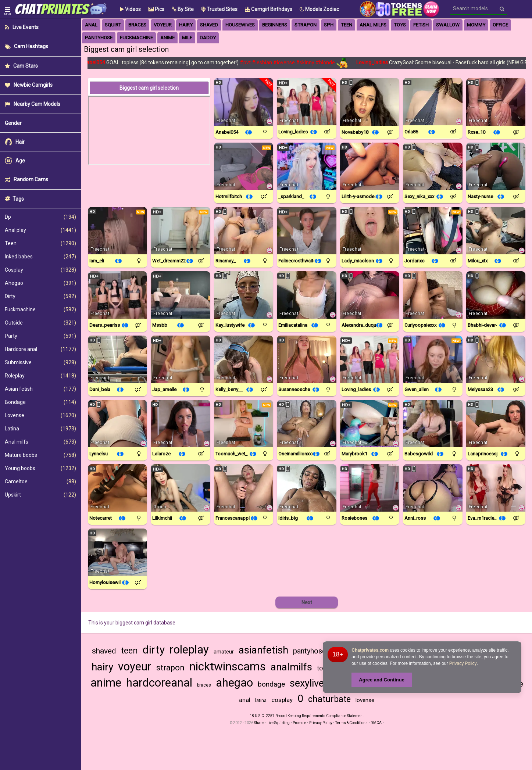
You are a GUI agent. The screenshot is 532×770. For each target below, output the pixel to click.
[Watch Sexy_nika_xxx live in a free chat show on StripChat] (433, 166)
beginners (275, 25)
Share (259, 723)
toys (400, 25)
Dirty (40, 296)
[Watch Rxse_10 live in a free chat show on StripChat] (496, 102)
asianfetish (263, 650)
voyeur (163, 25)
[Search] (502, 9)
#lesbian (266, 62)
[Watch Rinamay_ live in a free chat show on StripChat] (244, 231)
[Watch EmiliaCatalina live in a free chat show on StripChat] (306, 295)
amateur (224, 652)
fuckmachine (136, 38)
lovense (365, 700)
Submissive (40, 362)
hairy (186, 25)
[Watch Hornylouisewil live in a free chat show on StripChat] (117, 552)
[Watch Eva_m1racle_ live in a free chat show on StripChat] (496, 488)
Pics (156, 9)
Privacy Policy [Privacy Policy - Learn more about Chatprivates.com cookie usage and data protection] (463, 663)
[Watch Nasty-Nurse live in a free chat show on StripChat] (496, 166)
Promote (299, 723)
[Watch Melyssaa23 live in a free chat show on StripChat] (496, 359)
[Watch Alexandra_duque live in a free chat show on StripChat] (370, 295)
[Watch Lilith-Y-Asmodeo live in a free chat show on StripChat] (370, 166)
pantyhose (99, 38)
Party (40, 336)
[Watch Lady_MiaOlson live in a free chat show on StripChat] (370, 231)
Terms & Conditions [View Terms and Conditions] (351, 723)
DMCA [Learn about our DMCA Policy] (376, 723)
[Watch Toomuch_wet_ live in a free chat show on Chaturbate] (244, 424)
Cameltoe (40, 481)
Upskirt (40, 495)
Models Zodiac (319, 9)
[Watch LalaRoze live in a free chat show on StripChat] (180, 424)
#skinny (309, 62)
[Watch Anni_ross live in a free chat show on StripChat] (433, 488)
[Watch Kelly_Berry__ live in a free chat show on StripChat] (244, 359)
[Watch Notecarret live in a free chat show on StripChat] (117, 488)
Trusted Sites (219, 9)
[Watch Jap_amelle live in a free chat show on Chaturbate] (180, 359)
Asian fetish (40, 389)
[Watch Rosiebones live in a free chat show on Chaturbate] (370, 488)
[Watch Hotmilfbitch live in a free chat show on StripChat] (244, 166)
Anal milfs (40, 442)
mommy (476, 25)
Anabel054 (97, 62)
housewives (240, 25)
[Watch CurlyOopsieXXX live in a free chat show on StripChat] (433, 295)
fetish (421, 25)
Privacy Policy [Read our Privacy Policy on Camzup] (321, 723)
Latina (40, 429)
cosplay (282, 700)
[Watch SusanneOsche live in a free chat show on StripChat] (306, 359)
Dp (40, 217)
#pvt (249, 62)
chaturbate (329, 699)
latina (261, 700)
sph (329, 25)
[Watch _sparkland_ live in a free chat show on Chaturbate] (306, 166)
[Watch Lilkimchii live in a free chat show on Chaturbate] (180, 488)
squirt (113, 25)
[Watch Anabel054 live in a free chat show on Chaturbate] (244, 102)
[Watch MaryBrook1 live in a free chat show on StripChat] (370, 424)
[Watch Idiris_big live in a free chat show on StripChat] (306, 488)
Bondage (40, 402)
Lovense (40, 415)
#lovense (288, 62)
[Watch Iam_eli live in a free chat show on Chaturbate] (117, 231)
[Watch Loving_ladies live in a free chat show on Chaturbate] (306, 102)
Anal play (40, 230)
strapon (306, 25)
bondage (271, 684)
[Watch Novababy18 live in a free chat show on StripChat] (370, 102)
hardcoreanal (159, 683)
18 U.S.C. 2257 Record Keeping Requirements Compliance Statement (307, 716)
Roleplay (40, 376)
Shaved (209, 25)
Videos (130, 9)
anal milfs (373, 25)
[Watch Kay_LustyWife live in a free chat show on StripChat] (244, 295)
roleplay (189, 650)
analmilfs (291, 667)
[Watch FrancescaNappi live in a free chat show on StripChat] (244, 488)
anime (167, 38)
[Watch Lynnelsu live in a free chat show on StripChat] (117, 424)
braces (137, 25)
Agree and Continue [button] (382, 680)
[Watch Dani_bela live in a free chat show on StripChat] (117, 359)
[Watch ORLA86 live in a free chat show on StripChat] (433, 102)
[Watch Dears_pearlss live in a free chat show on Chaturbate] (117, 295)
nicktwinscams (228, 666)
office (500, 25)
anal (91, 25)
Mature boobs (40, 455)
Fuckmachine (40, 309)
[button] (183, 9)
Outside (40, 323)
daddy (208, 38)
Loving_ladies (376, 62)
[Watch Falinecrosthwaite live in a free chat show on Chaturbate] (306, 231)
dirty (154, 650)
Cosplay (40, 270)
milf (187, 38)
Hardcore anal (40, 349)
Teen (40, 243)
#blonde (329, 62)
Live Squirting (278, 723)
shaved (104, 651)
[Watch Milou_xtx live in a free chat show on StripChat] (496, 231)
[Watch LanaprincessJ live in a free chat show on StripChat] (496, 424)
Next (307, 602)
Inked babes (40, 257)
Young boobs (40, 468)
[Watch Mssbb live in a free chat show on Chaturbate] (180, 295)
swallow (448, 25)
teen (129, 651)
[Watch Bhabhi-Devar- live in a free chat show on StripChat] (496, 295)
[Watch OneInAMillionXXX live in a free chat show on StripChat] (306, 424)
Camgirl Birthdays (269, 9)
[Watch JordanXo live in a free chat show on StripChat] (433, 231)
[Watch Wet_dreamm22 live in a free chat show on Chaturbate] (180, 231)
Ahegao (40, 283)
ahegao (234, 683)
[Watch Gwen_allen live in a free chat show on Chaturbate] (433, 359)
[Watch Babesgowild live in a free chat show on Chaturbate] (433, 424)
